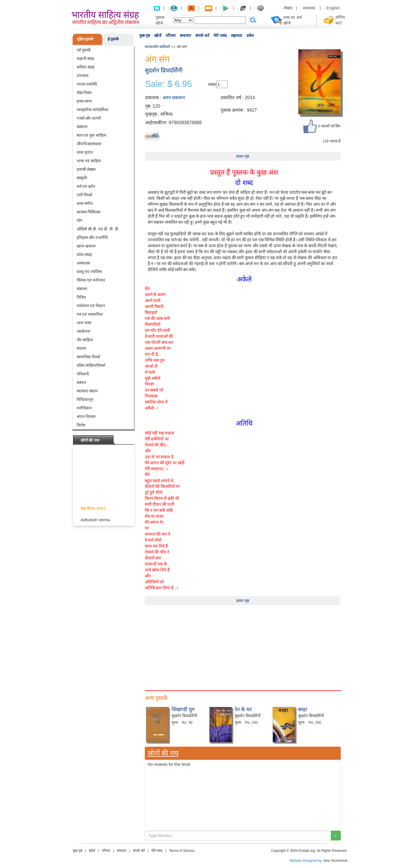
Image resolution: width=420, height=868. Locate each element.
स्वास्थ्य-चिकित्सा (89, 212)
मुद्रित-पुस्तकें (85, 39)
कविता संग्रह (86, 67)
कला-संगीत (85, 203)
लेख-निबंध (84, 93)
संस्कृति (82, 178)
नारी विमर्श (85, 195)
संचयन (82, 348)
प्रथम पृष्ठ (243, 156)
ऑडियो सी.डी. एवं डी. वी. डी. (98, 229)
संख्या (212, 84)
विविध (81, 297)
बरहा (303, 709)
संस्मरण (82, 127)
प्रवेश (250, 36)
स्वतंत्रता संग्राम (87, 391)
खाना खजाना (86, 246)
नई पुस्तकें (84, 50)
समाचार (185, 36)
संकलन (82, 289)
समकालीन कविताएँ (158, 47)
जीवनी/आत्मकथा (89, 144)
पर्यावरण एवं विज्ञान (91, 306)
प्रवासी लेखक (86, 169)
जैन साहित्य (85, 340)
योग (80, 220)
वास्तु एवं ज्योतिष (89, 272)
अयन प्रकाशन (174, 98)
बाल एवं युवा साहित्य (92, 135)
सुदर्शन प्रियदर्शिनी (164, 70)
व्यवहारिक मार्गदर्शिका (93, 110)
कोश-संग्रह (84, 255)
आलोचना (83, 331)
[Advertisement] (243, 645)
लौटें (155, 136)
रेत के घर (243, 709)
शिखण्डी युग (183, 709)
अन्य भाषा (84, 323)
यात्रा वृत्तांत (85, 152)
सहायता (237, 36)
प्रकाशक (309, 8)
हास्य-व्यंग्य (84, 101)
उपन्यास (82, 76)
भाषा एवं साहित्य (89, 161)
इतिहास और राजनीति (92, 238)
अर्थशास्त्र (83, 263)
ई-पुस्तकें (113, 39)
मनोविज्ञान (84, 408)
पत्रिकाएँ (83, 374)
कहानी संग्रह (85, 59)
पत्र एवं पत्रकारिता (90, 314)
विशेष (81, 425)
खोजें (158, 36)
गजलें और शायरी (89, 118)
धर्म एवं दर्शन (86, 186)
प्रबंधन (81, 382)
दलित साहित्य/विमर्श (91, 365)
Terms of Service (182, 851)
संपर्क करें (202, 36)
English (333, 8)
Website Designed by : (306, 861)
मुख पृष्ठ (145, 36)
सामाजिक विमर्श (89, 357)
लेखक (288, 8)
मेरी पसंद (220, 36)
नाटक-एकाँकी (87, 84)
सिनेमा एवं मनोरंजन (91, 280)
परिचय (171, 36)
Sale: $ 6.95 (169, 84)
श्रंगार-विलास (86, 417)
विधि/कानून (85, 399)
